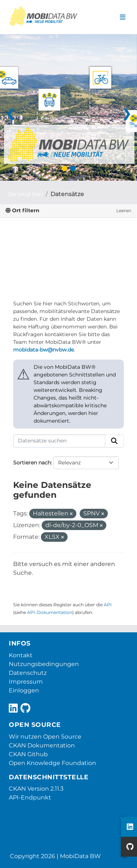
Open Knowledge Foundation (52, 763)
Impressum (26, 682)
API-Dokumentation (50, 612)
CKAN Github (28, 754)
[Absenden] (114, 441)
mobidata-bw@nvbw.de (43, 350)
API (108, 605)
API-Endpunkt (30, 797)
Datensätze (67, 194)
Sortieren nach (32, 463)
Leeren (124, 211)
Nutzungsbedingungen (44, 664)
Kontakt (21, 655)
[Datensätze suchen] (59, 441)
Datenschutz (28, 673)
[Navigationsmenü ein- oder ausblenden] (123, 17)
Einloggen (24, 690)
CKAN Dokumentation (42, 745)
